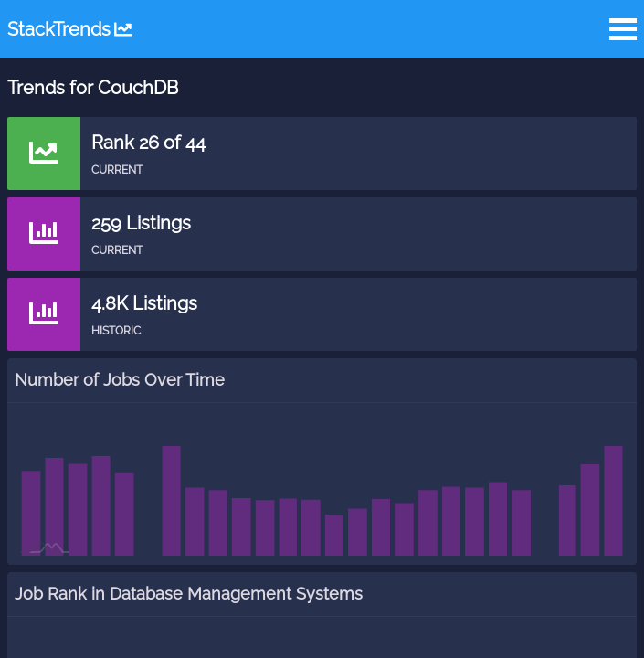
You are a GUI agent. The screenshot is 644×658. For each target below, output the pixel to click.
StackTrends (70, 29)
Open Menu (623, 29)
